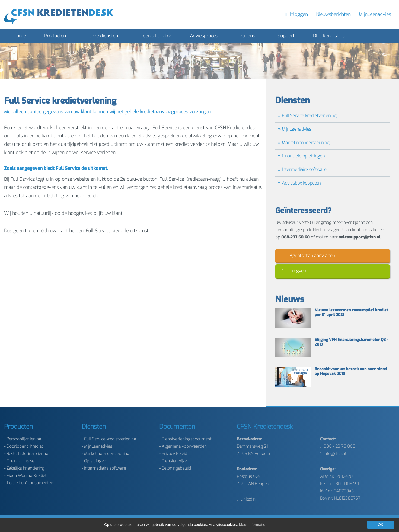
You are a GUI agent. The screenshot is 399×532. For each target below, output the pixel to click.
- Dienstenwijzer (174, 461)
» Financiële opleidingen (301, 156)
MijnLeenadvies (375, 14)
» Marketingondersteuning (304, 143)
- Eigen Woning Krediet (25, 476)
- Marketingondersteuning (106, 454)
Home (20, 36)
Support (286, 36)
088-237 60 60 (296, 237)
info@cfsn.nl (333, 454)
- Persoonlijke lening (23, 439)
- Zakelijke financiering (24, 468)
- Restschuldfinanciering (26, 454)
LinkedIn (246, 499)
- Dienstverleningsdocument (185, 439)
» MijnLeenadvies (295, 129)
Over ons (248, 36)
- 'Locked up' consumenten (29, 483)
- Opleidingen (94, 461)
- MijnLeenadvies (97, 446)
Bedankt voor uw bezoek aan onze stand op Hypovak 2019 (351, 372)
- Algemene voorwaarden (183, 446)
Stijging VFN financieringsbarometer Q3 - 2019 (351, 342)
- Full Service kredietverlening (109, 439)
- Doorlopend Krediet (23, 446)
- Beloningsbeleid (175, 468)
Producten (57, 36)
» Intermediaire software (302, 170)
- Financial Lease (19, 461)
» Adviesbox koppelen (299, 183)
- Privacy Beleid (173, 454)
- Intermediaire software (104, 468)
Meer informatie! (253, 525)
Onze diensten (105, 36)
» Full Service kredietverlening (307, 116)
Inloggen (294, 271)
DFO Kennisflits (329, 36)
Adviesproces (204, 36)
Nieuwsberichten (333, 14)
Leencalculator (156, 36)
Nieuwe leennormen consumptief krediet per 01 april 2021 (351, 313)
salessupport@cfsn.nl (360, 237)
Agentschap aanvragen (308, 256)
